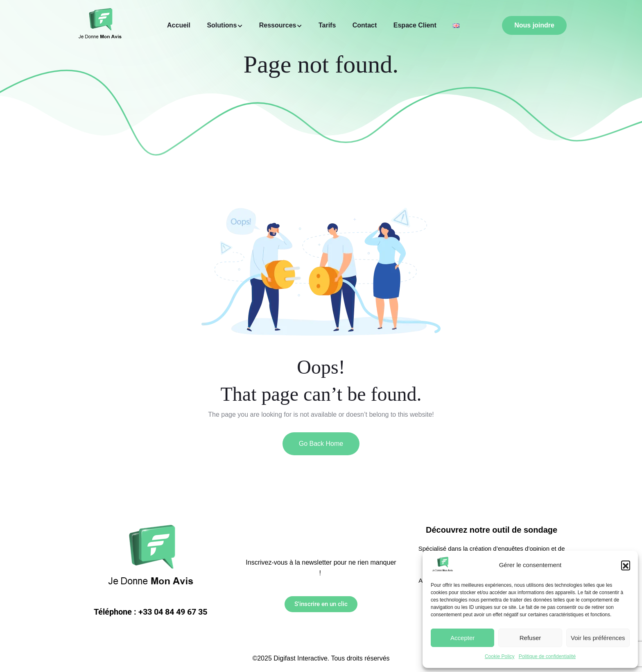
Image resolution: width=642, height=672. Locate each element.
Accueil (179, 25)
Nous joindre (534, 25)
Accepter (462, 638)
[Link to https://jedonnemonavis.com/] (442, 565)
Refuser (530, 638)
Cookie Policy (500, 656)
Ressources (278, 25)
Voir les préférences (598, 638)
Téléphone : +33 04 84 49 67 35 (150, 612)
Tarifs (327, 25)
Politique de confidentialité (547, 656)
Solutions (222, 25)
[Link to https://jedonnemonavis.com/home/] (456, 25)
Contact (365, 25)
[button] (626, 565)
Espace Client (415, 25)
